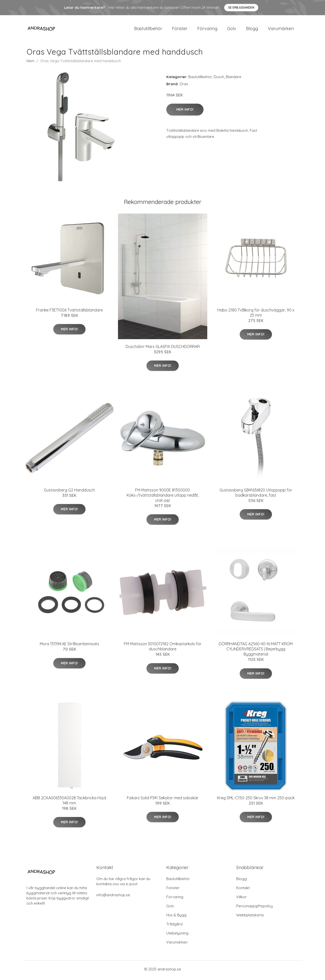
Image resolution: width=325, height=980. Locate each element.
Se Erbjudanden (241, 7)
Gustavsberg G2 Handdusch (69, 492)
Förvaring (207, 30)
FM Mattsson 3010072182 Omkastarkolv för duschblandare (163, 649)
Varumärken (281, 30)
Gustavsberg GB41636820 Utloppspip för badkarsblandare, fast (256, 495)
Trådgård (174, 926)
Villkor (241, 899)
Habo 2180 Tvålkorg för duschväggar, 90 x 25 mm (256, 315)
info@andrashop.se (113, 897)
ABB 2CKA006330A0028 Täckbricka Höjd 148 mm (69, 803)
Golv (232, 30)
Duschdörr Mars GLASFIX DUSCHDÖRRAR (163, 349)
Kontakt (243, 890)
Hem (30, 63)
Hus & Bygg (176, 917)
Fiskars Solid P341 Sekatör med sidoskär (163, 800)
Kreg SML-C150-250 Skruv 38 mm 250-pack (256, 800)
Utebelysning (177, 936)
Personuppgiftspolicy (254, 908)
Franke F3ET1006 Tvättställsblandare (69, 312)
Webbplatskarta (250, 917)
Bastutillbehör (148, 30)
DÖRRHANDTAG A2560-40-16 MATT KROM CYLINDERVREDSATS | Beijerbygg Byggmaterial (256, 652)
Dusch (219, 79)
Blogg (252, 30)
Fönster (180, 30)
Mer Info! (185, 112)
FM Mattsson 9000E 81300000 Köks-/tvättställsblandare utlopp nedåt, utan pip (163, 498)
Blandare (234, 79)
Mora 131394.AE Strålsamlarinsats (69, 646)
